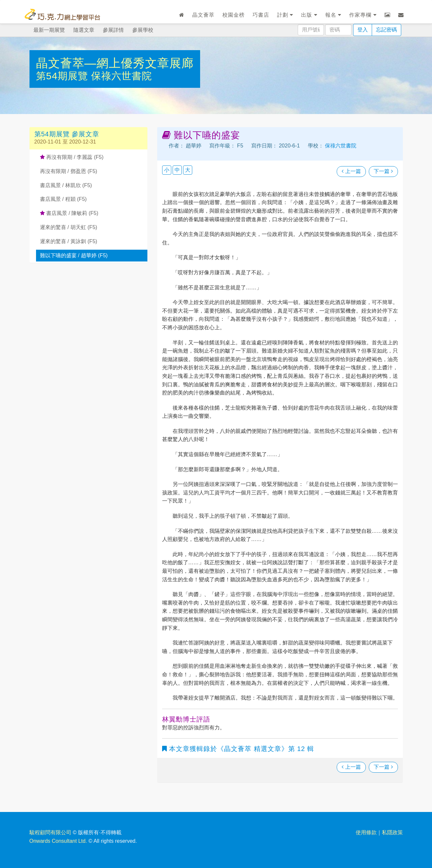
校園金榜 (234, 15)
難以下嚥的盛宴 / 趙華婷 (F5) (74, 255)
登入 (363, 30)
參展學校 (143, 30)
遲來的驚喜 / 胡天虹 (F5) (69, 227)
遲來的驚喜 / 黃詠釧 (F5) (69, 241)
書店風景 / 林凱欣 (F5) (66, 185)
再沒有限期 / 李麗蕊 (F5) (72, 157)
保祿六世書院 (122, 76)
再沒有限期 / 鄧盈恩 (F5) (69, 171)
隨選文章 (84, 30)
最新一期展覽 (49, 30)
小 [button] (167, 170)
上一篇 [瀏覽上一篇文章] (351, 171)
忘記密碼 (386, 30)
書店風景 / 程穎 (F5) (63, 199)
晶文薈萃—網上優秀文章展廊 (115, 63)
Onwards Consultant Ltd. (58, 841)
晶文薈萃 (203, 15)
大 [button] (188, 170)
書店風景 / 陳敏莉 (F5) (69, 213)
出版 (309, 15)
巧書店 (261, 15)
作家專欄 (363, 15)
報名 (333, 15)
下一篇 (383, 171)
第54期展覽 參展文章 (67, 134)
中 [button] (177, 170)
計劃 (285, 15)
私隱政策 (392, 832)
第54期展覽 (64, 76)
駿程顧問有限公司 (50, 832)
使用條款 (366, 832)
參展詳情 (113, 30)
